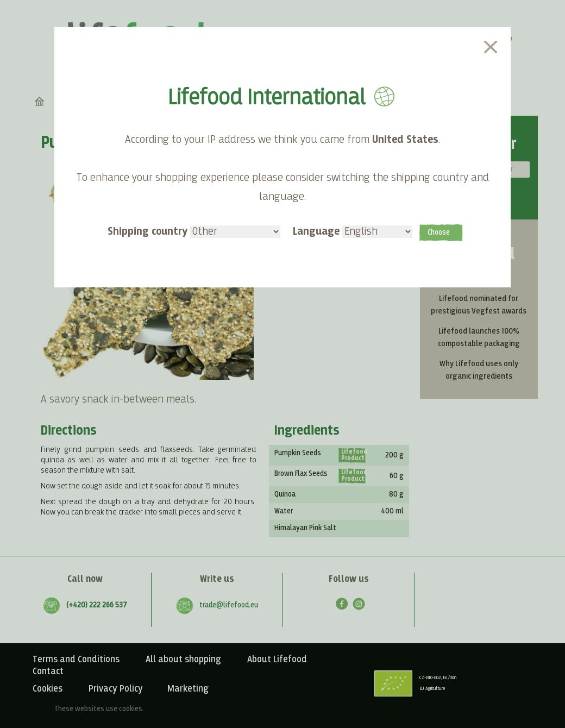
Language (353, 231)
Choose (439, 233)
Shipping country (194, 231)
